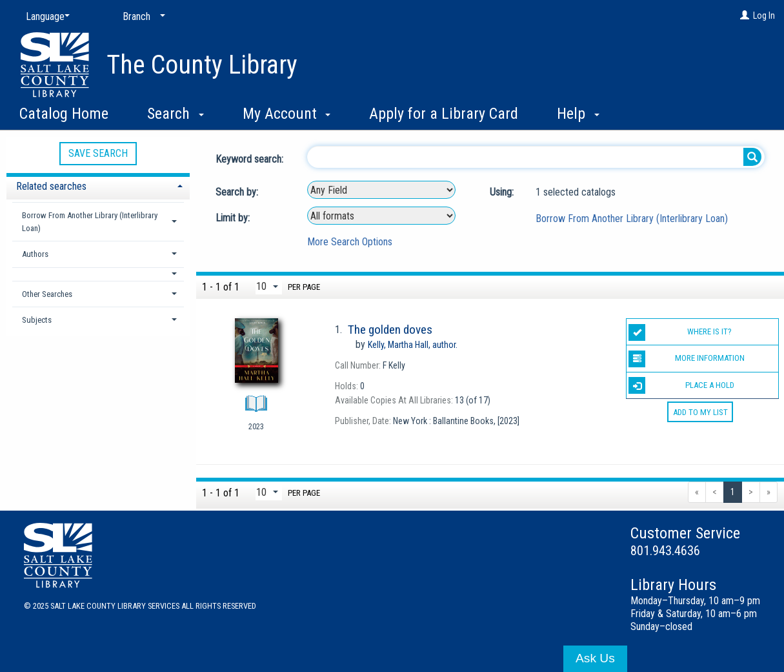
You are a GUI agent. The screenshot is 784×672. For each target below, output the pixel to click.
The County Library (202, 65)
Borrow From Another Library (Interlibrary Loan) (632, 219)
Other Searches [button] (47, 294)
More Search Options (350, 242)
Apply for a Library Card (444, 114)
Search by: (238, 192)
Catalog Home (64, 114)
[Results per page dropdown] (269, 286)
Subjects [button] (37, 320)
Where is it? (680, 332)
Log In (764, 15)
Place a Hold (681, 385)
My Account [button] (287, 114)
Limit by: (234, 218)
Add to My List (700, 412)
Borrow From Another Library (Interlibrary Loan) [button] (90, 222)
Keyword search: (251, 159)
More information (686, 359)
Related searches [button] (51, 186)
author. (413, 345)
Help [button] (578, 114)
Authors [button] (35, 254)
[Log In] (745, 15)
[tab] (98, 185)
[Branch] (141, 17)
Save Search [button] (98, 153)
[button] (98, 274)
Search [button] (176, 114)
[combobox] (381, 190)
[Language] (45, 17)
